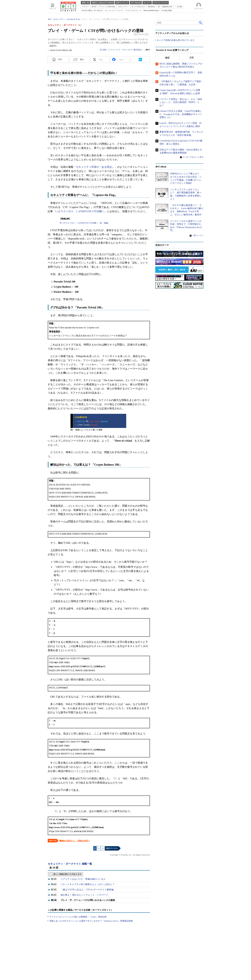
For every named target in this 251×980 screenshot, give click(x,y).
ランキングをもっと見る (193, 157)
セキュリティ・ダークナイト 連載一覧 (70, 864)
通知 (82, 60)
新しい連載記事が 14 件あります (67, 874)
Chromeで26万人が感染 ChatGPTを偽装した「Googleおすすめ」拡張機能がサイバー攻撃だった (181, 114)
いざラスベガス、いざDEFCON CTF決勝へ (80, 211)
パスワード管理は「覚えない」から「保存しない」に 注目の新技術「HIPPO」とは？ (181, 102)
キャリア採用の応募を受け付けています (176, 40)
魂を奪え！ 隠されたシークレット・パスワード (84, 895)
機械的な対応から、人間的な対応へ (75, 841)
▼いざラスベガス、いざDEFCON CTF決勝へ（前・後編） (85, 223)
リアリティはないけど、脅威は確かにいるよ (83, 879)
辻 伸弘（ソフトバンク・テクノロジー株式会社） (122, 50)
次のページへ (112, 848)
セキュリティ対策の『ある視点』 (95, 167)
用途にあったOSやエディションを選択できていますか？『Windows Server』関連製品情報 (91, 921)
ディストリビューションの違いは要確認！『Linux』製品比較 (78, 917)
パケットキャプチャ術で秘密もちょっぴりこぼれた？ (88, 884)
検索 (201, 23)
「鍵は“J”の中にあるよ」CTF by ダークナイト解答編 (87, 890)
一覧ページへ (198, 235)
